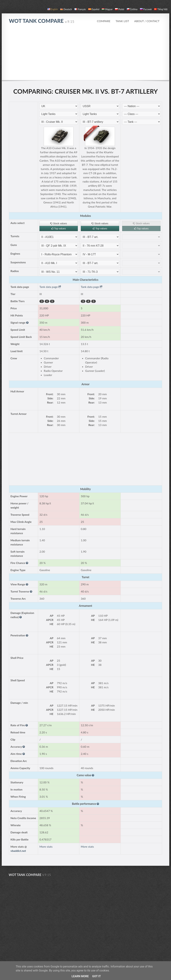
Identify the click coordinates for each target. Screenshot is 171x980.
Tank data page (50, 287)
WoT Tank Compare (42, 21)
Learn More (80, 976)
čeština (132, 9)
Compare (104, 21)
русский (146, 9)
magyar (107, 9)
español (94, 9)
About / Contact (147, 21)
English (53, 9)
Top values (59, 228)
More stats (46, 847)
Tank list (122, 21)
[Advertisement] (85, 54)
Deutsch (66, 9)
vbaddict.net (18, 851)
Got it (96, 976)
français (80, 9)
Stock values (59, 223)
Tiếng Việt (161, 9)
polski (120, 9)
